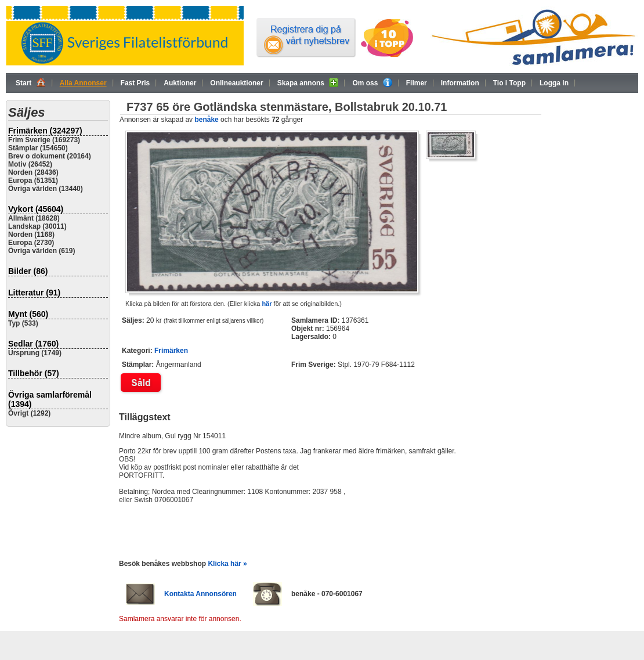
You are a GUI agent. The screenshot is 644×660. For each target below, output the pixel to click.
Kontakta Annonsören (200, 594)
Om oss (372, 82)
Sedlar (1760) (33, 344)
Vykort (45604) (36, 209)
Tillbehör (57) (34, 373)
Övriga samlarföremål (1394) (50, 399)
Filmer (417, 83)
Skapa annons (308, 82)
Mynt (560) (28, 314)
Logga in (554, 83)
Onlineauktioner (236, 83)
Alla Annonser (83, 83)
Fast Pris (135, 83)
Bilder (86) (28, 271)
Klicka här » (227, 564)
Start (31, 82)
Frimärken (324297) (45, 131)
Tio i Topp (509, 83)
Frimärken (171, 351)
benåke (206, 120)
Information (460, 83)
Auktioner (180, 83)
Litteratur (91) (34, 293)
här (267, 304)
